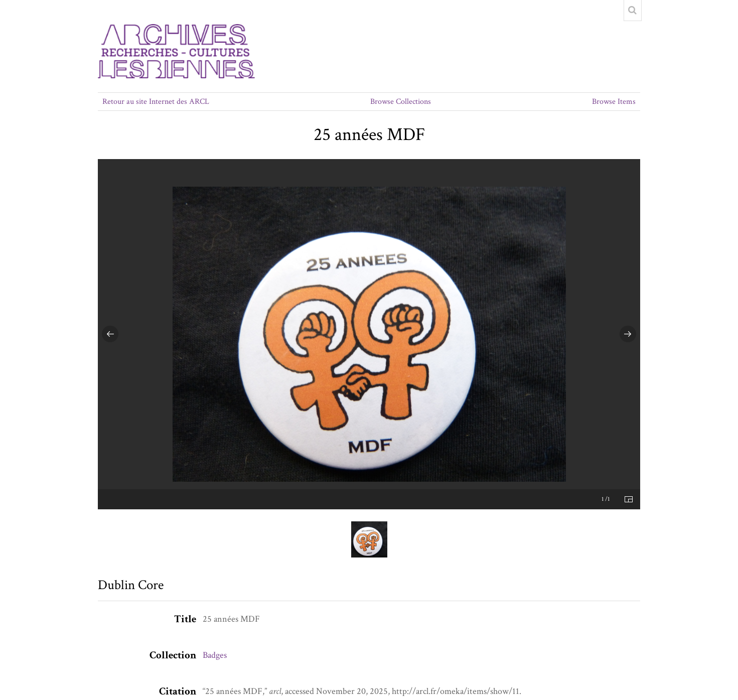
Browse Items (614, 102)
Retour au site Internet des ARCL (156, 102)
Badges (215, 655)
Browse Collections (401, 102)
